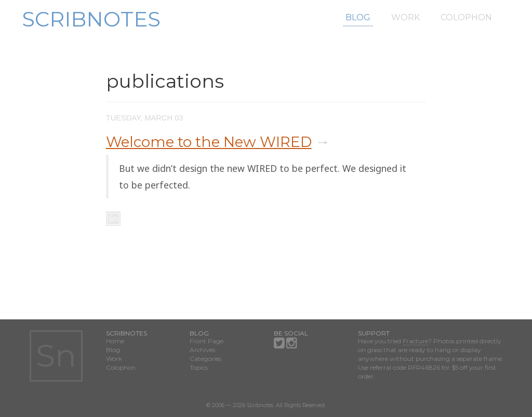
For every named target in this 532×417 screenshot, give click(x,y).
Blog (358, 17)
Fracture (415, 341)
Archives (202, 350)
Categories (205, 359)
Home (115, 341)
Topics (199, 367)
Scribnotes (91, 19)
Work (405, 17)
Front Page (207, 341)
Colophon (466, 17)
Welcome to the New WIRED (209, 142)
